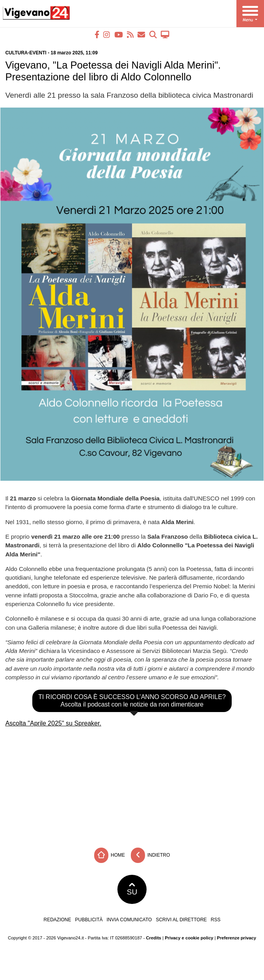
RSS (216, 920)
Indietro (151, 855)
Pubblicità (89, 920)
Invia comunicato (129, 920)
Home (110, 855)
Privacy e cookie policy (189, 938)
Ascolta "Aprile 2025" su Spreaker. (53, 723)
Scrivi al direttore (181, 920)
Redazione (57, 920)
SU (132, 889)
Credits (154, 938)
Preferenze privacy (236, 938)
